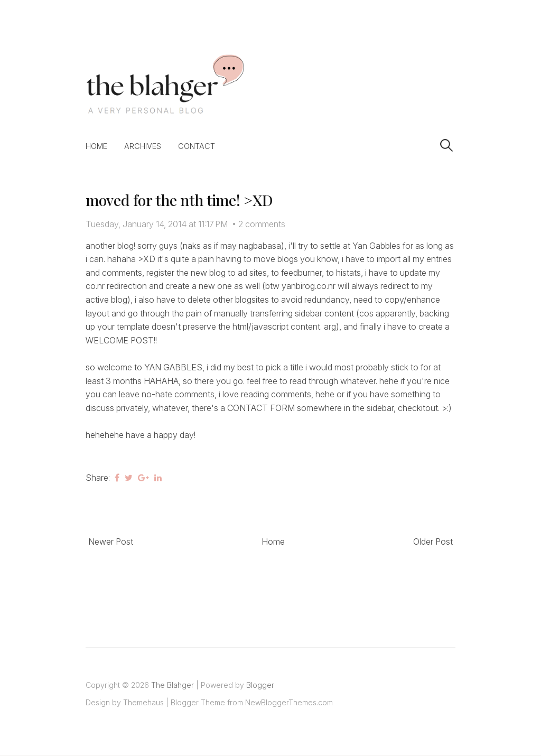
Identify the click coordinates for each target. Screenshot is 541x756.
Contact (197, 146)
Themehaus (143, 702)
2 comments (262, 224)
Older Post (433, 542)
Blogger (260, 685)
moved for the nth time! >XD (179, 200)
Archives (143, 146)
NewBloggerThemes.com (289, 702)
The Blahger (172, 685)
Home (96, 146)
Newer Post (111, 542)
